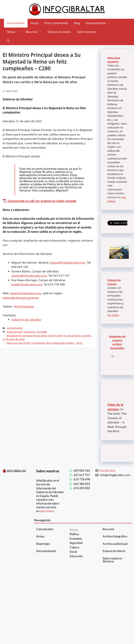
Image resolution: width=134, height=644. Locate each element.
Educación (76, 556)
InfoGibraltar (107, 471)
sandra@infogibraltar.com (29, 276)
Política (74, 534)
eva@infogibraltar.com (27, 284)
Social (73, 552)
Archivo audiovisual (115, 544)
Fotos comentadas (56, 23)
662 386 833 (82, 484)
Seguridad (76, 543)
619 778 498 (82, 479)
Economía (76, 539)
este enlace (47, 511)
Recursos (35, 32)
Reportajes (43, 544)
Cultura (74, 547)
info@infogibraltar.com (115, 475)
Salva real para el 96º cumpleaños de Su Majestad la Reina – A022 (44, 343)
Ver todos (113, 315)
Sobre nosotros (87, 32)
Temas (15, 32)
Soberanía (29, 332)
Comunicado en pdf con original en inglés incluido (42, 201)
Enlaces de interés (59, 32)
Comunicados (16, 23)
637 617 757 (82, 475)
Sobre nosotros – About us (113, 560)
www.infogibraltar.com (26, 293)
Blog (77, 23)
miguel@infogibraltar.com (68, 263)
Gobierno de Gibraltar (26, 320)
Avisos (35, 23)
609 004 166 (82, 471)
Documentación (100, 23)
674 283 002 (82, 488)
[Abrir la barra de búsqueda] (8, 41)
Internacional (14, 332)
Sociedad (42, 332)
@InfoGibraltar (24, 306)
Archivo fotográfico (115, 536)
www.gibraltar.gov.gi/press (21, 298)
